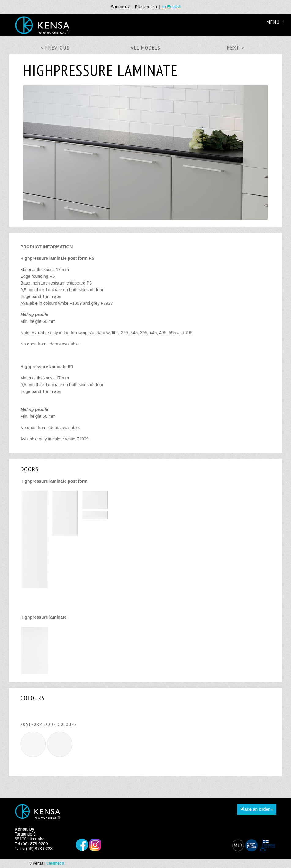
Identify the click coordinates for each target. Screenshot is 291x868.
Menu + (276, 22)
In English (172, 7)
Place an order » (257, 809)
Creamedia (55, 863)
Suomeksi (120, 7)
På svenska (146, 7)
